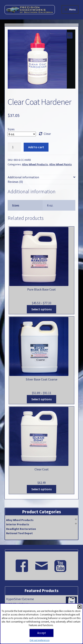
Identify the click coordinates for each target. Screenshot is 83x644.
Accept (42, 633)
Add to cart (36, 147)
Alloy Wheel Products (35, 164)
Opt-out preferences (40, 640)
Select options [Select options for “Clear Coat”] (41, 489)
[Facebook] (22, 564)
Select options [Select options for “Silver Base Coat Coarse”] (41, 399)
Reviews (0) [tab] (15, 182)
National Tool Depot (19, 533)
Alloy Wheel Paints (61, 164)
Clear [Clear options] (47, 134)
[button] (80, 607)
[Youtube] (61, 564)
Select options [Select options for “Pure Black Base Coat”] (41, 309)
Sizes (11, 129)
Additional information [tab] (23, 177)
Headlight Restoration (21, 529)
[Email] (42, 564)
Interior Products (18, 524)
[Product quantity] (14, 147)
